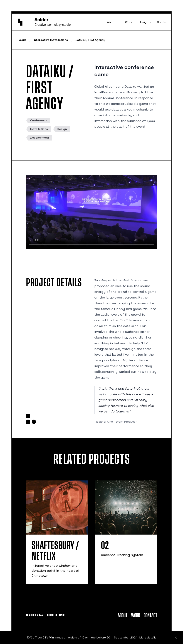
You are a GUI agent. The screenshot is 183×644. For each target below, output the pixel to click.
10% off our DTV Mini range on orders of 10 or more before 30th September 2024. (91, 638)
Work (129, 22)
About (111, 22)
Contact (163, 22)
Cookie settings (56, 615)
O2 (105, 546)
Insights (146, 22)
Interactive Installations (51, 40)
